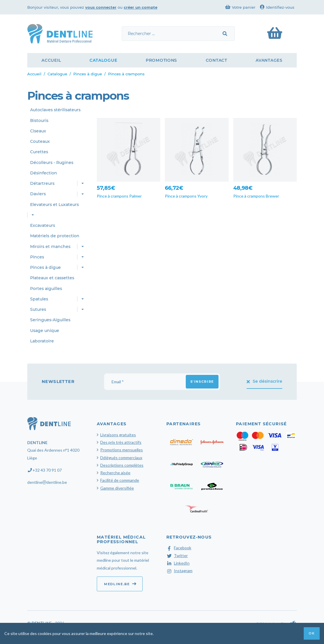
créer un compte (141, 7)
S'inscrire (202, 382)
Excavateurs (43, 225)
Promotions (161, 60)
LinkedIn (178, 563)
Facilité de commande (120, 480)
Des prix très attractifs (121, 442)
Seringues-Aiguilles (50, 320)
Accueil (51, 60)
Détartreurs (42, 183)
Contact (216, 60)
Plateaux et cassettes (52, 278)
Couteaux (40, 141)
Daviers (38, 194)
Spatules (39, 299)
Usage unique (45, 331)
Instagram (179, 571)
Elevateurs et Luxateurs (54, 205)
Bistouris (39, 121)
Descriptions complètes (122, 465)
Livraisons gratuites (118, 435)
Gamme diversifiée (117, 488)
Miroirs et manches (50, 247)
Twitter (177, 555)
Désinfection (44, 173)
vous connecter (101, 7)
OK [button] (312, 633)
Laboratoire (42, 341)
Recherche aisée (115, 473)
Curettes (39, 152)
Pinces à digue (88, 74)
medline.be (120, 584)
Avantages (269, 60)
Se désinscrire (265, 381)
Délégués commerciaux (121, 458)
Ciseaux (38, 131)
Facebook (179, 548)
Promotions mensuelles (122, 450)
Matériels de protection (55, 236)
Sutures (38, 309)
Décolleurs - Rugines (52, 163)
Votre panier (240, 7)
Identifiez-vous (277, 7)
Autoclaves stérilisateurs (55, 110)
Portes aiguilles (46, 289)
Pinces (37, 257)
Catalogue (103, 60)
